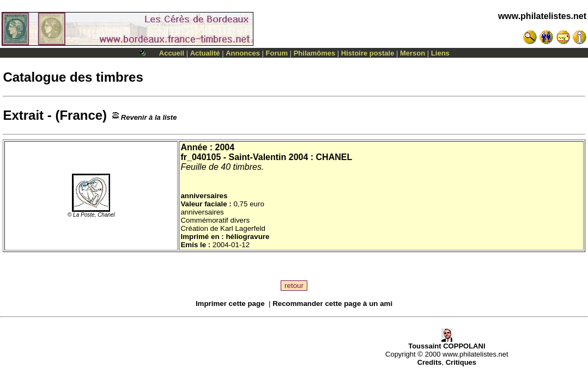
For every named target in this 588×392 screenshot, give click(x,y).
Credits (430, 362)
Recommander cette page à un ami (332, 304)
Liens (440, 53)
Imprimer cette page (230, 304)
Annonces (243, 53)
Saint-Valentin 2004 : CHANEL (291, 157)
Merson (413, 53)
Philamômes (315, 53)
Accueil (172, 53)
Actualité (205, 53)
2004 (225, 147)
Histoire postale (368, 53)
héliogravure (247, 237)
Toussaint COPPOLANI (447, 343)
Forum (277, 53)
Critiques (461, 362)
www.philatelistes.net (542, 16)
